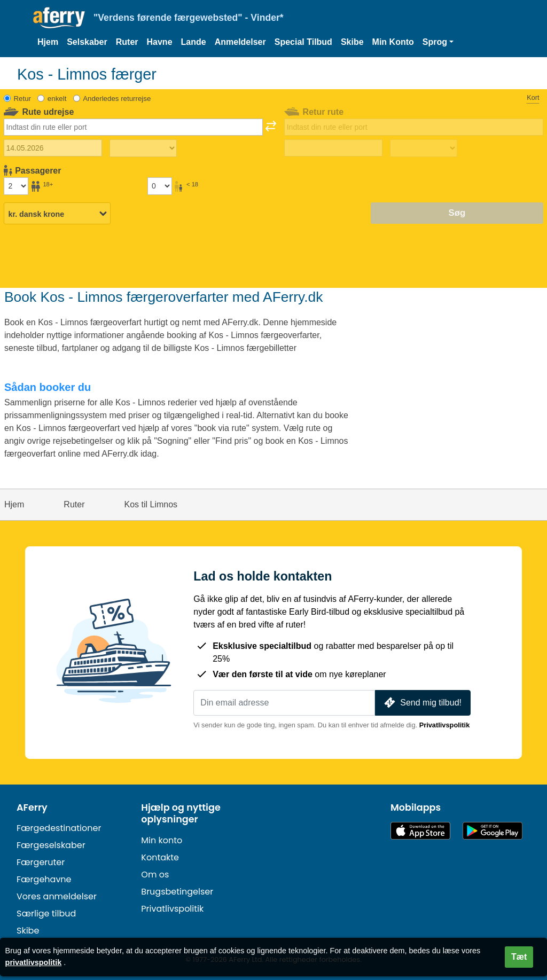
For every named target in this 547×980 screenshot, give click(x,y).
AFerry (32, 807)
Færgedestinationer (59, 828)
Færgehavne (44, 879)
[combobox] (133, 127)
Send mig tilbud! (422, 703)
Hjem (48, 42)
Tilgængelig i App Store (420, 831)
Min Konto (393, 42)
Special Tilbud (303, 42)
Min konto (162, 840)
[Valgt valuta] (57, 214)
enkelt (57, 99)
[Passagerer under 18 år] (160, 186)
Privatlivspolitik (445, 725)
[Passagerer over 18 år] (16, 186)
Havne (160, 42)
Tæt (519, 957)
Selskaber (87, 42)
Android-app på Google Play (493, 831)
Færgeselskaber (51, 845)
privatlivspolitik (34, 962)
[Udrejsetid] (143, 148)
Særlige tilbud (46, 914)
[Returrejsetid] (424, 148)
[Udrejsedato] (53, 148)
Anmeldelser (240, 42)
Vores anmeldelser (57, 896)
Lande (194, 42)
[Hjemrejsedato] (333, 148)
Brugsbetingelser (177, 892)
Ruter (127, 42)
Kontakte (160, 857)
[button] (438, 42)
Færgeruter (41, 862)
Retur (23, 99)
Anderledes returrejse (117, 99)
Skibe (352, 42)
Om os (155, 875)
